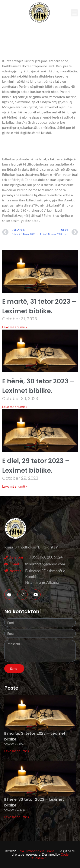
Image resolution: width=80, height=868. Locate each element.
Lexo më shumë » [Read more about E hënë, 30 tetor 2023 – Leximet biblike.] (15, 407)
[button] (74, 13)
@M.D (43, 858)
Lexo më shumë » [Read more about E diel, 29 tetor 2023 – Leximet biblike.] (15, 486)
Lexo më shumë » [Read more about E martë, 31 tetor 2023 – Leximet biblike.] (15, 327)
